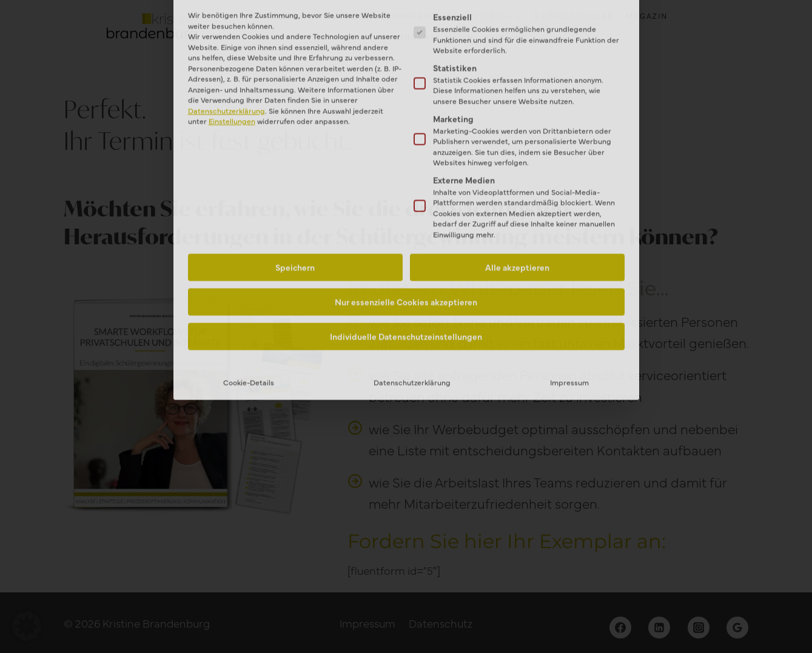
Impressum (569, 270)
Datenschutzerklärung (412, 270)
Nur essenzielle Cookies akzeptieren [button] (406, 190)
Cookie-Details (249, 270)
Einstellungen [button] (232, 9)
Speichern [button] (295, 155)
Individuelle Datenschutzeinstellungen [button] (406, 224)
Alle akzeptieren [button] (517, 155)
